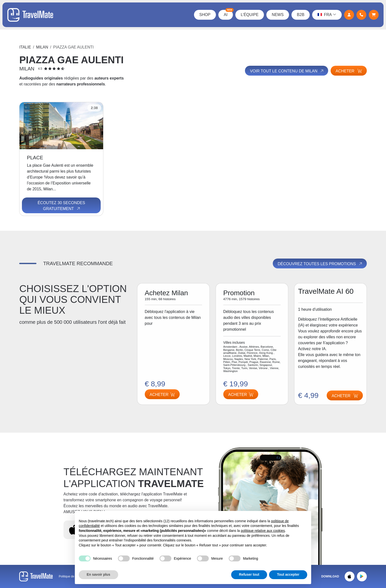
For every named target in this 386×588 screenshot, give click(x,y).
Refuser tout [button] (249, 574)
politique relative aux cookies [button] (263, 531)
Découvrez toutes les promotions (320, 264)
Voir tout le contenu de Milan (287, 71)
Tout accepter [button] (288, 574)
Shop (205, 15)
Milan (42, 47)
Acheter (349, 71)
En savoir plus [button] (98, 574)
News (278, 15)
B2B (301, 15)
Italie (25, 47)
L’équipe (250, 15)
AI (228, 13)
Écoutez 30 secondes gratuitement (61, 206)
